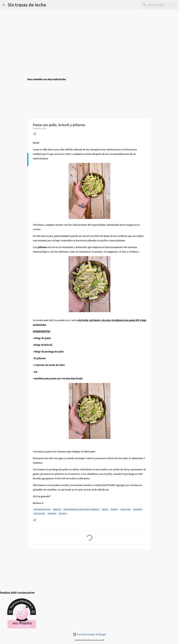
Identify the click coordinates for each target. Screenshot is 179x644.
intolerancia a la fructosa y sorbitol (82, 510)
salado (114, 510)
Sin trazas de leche (27, 5)
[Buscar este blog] (162, 5)
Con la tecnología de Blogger (90, 634)
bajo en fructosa (42, 510)
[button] (35, 134)
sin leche (52, 514)
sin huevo (138, 510)
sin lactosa (39, 514)
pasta (105, 510)
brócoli (57, 510)
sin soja (63, 514)
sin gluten (126, 510)
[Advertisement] (41, 567)
